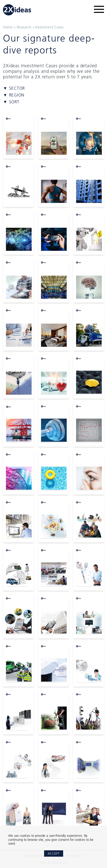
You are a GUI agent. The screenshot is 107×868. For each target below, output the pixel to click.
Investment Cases (49, 27)
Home (8, 27)
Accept (54, 853)
